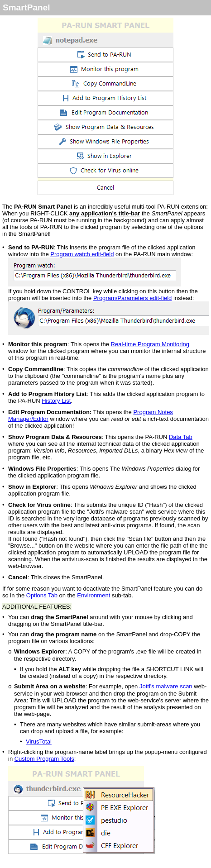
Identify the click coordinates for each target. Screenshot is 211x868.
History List (56, 401)
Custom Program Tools (44, 759)
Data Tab (181, 437)
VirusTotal (39, 742)
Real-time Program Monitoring (150, 344)
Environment (94, 595)
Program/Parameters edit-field (132, 298)
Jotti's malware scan (166, 686)
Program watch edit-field (82, 254)
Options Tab (42, 595)
